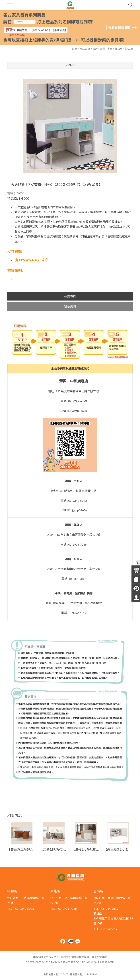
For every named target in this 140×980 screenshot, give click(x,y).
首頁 (75, 49)
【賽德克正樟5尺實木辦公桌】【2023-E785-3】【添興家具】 (22, 849)
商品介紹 (85, 49)
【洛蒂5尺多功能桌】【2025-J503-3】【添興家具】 (86, 849)
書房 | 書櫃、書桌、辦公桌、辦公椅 (113, 49)
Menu (70, 65)
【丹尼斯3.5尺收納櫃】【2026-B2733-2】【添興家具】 (118, 849)
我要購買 (70, 296)
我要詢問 (70, 306)
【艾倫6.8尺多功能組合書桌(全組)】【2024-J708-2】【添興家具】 (54, 849)
